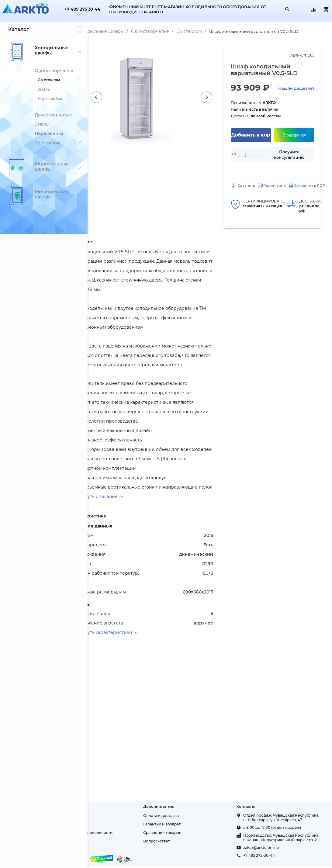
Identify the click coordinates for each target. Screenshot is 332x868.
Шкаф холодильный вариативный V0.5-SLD (146, 40)
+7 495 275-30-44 (274, 857)
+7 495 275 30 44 (82, 9)
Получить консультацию (294, 172)
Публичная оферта (112, 829)
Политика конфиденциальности (125, 820)
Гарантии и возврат (191, 812)
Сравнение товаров (191, 820)
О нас (99, 803)
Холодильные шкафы (144, 31)
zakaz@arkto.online (276, 849)
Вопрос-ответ (186, 829)
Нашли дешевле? (265, 107)
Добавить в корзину (263, 153)
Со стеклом (233, 31)
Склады (101, 812)
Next (224, 106)
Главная (104, 31)
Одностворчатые (194, 31)
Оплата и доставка (190, 803)
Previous (134, 106)
